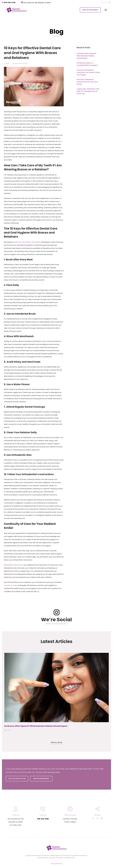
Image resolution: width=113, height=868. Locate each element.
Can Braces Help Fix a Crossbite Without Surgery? (87, 64)
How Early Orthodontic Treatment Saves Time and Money (87, 82)
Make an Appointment (42, 779)
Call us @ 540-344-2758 (17, 779)
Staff (8, 63)
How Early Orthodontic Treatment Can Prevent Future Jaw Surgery (88, 72)
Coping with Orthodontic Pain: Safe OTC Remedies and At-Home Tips (88, 91)
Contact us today (11, 585)
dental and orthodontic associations (27, 242)
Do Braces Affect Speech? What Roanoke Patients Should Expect (87, 56)
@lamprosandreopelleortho (57, 624)
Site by (56, 863)
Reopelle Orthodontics (14, 565)
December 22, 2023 (21, 63)
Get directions (16, 825)
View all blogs (56, 742)
